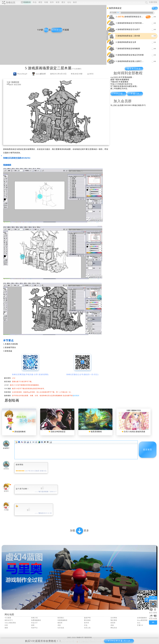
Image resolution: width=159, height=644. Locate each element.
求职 (59, 625)
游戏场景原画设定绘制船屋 (129, 49)
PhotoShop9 (22, 74)
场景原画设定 (115, 8)
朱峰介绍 (34, 618)
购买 (75, 2)
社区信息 (61, 628)
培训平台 (34, 628)
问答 (6, 625)
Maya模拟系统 (142, 620)
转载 (46, 2)
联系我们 (61, 618)
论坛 (69, 2)
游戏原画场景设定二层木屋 (129, 36)
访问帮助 (114, 618)
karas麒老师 (41, 74)
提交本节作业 (134, 69)
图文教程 (87, 620)
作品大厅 (34, 623)
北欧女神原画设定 (58, 432)
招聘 (33, 625)
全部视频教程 (142, 618)
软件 (52, 2)
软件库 (87, 623)
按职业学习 (9, 620)
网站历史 (114, 628)
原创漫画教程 (20, 432)
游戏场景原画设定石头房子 (129, 29)
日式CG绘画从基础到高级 (134, 432)
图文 (63, 2)
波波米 (6, 491)
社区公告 (87, 628)
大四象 (6, 510)
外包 (86, 625)
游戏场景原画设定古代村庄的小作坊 (132, 23)
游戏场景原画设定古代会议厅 (133, 17)
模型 (40, 2)
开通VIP (140, 625)
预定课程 (114, 620)
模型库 (60, 623)
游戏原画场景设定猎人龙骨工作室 (132, 61)
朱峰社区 (11, 2)
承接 (112, 625)
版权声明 (87, 618)
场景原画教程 (96, 432)
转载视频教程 (62, 620)
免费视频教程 (36, 620)
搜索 (6, 628)
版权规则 (76, 396)
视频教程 (26, 2)
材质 (58, 2)
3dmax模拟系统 (10, 623)
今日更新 (8, 618)
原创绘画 (12, 400)
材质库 (113, 623)
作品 (35, 2)
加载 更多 (79, 531)
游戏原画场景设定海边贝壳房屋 (131, 55)
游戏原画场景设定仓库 (127, 42)
